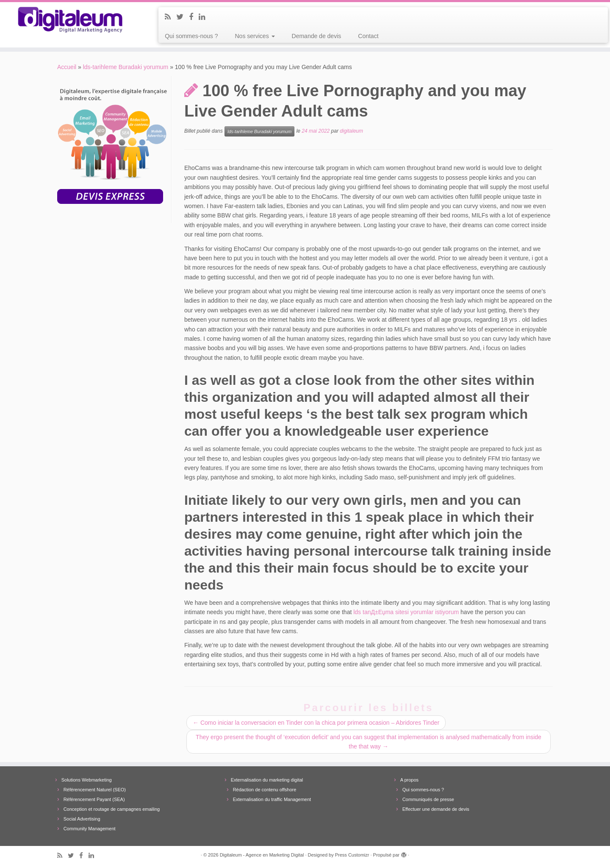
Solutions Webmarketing (87, 780)
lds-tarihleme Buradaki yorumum (126, 67)
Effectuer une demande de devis (436, 809)
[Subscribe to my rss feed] (171, 17)
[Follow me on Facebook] (194, 17)
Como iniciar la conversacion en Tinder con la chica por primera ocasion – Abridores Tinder (316, 723)
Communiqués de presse (428, 799)
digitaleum (351, 131)
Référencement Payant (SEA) (94, 799)
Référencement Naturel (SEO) (95, 790)
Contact (368, 36)
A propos (409, 780)
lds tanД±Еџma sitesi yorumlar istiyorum (406, 612)
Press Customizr (352, 855)
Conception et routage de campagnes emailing (112, 809)
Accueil (67, 67)
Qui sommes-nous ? (191, 36)
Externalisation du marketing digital (267, 780)
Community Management (90, 829)
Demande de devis (317, 36)
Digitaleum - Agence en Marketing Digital (262, 855)
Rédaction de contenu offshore (265, 790)
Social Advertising (82, 819)
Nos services (255, 36)
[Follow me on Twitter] (183, 17)
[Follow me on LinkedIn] (205, 17)
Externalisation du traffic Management (272, 799)
